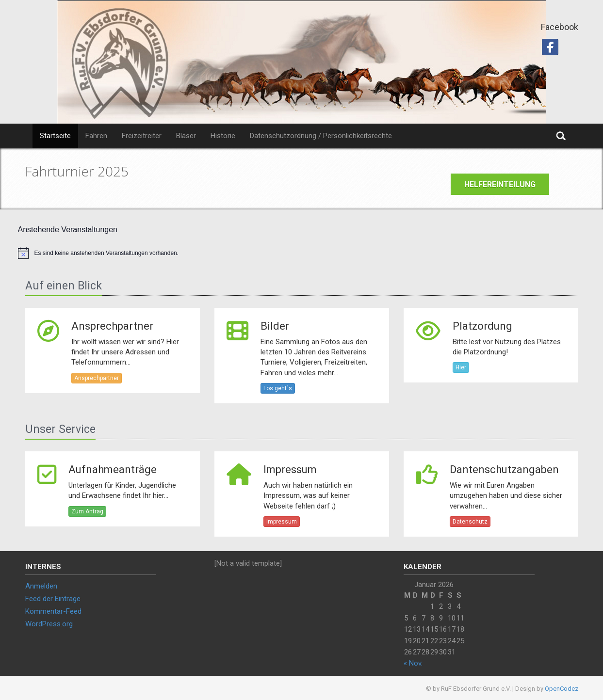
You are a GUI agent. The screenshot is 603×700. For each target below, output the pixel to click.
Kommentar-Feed (53, 611)
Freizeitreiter (142, 136)
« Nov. (413, 663)
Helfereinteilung (500, 184)
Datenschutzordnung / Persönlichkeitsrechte (321, 136)
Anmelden (41, 586)
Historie (223, 136)
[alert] (302, 253)
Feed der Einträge (53, 599)
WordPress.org (49, 624)
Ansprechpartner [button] (97, 378)
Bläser (186, 136)
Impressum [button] (282, 522)
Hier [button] (461, 367)
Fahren (96, 136)
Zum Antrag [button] (87, 511)
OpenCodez (562, 689)
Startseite (55, 136)
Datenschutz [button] (470, 522)
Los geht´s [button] (278, 388)
